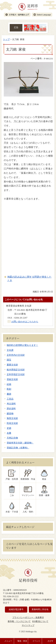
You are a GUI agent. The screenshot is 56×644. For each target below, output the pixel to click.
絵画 (9, 384)
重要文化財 (12, 365)
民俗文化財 (12, 423)
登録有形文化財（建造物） (20, 443)
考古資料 (11, 404)
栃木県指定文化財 (16, 370)
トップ (6, 39)
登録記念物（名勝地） (18, 448)
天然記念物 (12, 438)
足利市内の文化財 (16, 355)
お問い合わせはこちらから (25, 322)
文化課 (10, 350)
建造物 (10, 413)
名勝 (9, 433)
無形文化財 (12, 418)
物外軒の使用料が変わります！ (22, 345)
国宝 (9, 360)
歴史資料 (11, 409)
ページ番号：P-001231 (42, 59)
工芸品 (10, 399)
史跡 (9, 428)
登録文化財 (12, 379)
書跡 (9, 394)
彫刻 (9, 389)
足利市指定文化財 (16, 374)
